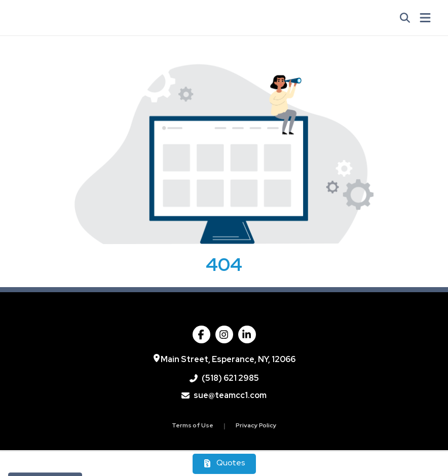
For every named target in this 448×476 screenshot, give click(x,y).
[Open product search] (405, 18)
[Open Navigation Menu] (425, 18)
